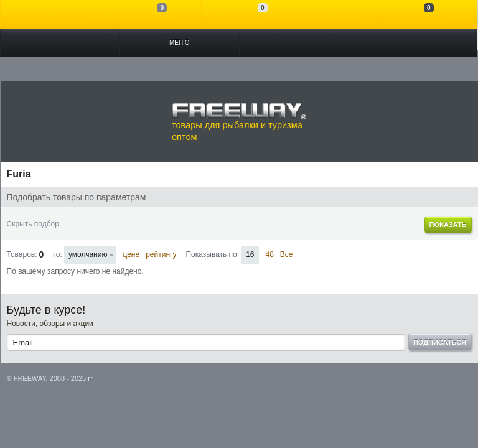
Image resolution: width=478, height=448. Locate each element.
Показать (448, 225)
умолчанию (88, 254)
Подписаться (440, 342)
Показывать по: (212, 254)
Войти (51, 14)
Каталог (60, 43)
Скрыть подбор (33, 224)
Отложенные (252, 14)
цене (131, 254)
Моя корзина (418, 14)
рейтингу (161, 254)
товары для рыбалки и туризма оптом (239, 122)
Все (287, 254)
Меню (179, 43)
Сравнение (152, 14)
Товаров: (22, 254)
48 (269, 254)
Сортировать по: (58, 254)
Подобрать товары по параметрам (77, 197)
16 (250, 254)
